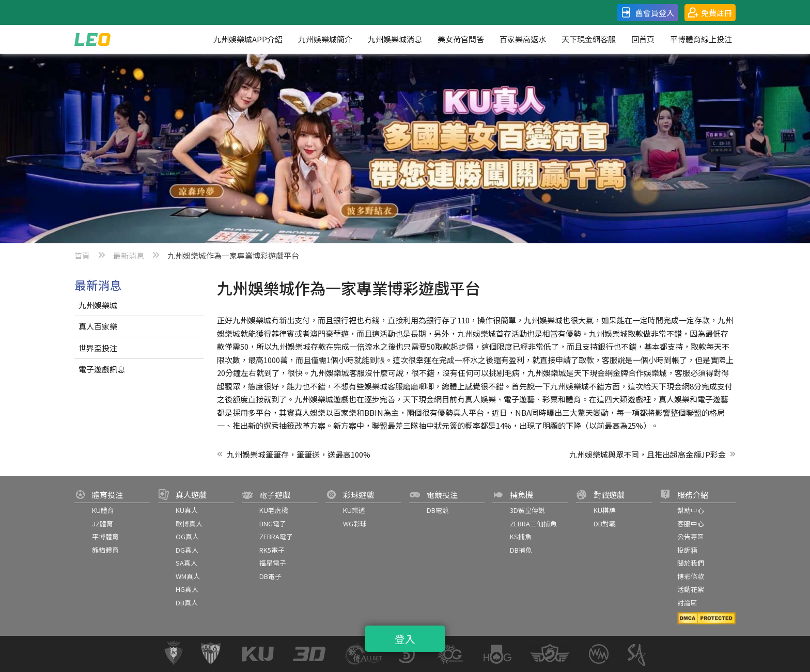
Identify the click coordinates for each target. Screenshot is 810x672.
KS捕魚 (521, 536)
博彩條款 (691, 576)
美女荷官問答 (461, 39)
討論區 (687, 603)
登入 (405, 639)
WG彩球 (355, 523)
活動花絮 (691, 589)
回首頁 (643, 39)
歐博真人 (189, 523)
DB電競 (438, 510)
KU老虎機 (274, 510)
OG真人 (187, 536)
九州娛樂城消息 (395, 39)
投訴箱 (687, 550)
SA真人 (186, 563)
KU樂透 (354, 510)
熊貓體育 (105, 550)
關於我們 (691, 563)
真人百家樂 (98, 326)
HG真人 (187, 589)
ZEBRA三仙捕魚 (533, 523)
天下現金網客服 (589, 39)
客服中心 (691, 523)
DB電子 (270, 576)
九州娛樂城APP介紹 (248, 39)
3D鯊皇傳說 (527, 510)
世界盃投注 (98, 348)
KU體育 (103, 510)
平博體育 (105, 536)
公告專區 (691, 536)
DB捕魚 (521, 550)
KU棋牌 (605, 510)
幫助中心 (691, 510)
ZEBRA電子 (276, 536)
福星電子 (273, 563)
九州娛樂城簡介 (325, 39)
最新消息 (129, 255)
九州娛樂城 (98, 305)
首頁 (82, 255)
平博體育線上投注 (701, 39)
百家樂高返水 (523, 39)
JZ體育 (103, 523)
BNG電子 (273, 523)
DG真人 (187, 550)
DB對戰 (605, 523)
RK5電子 (272, 550)
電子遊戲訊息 (102, 369)
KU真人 (187, 510)
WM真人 (188, 576)
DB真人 (187, 603)
